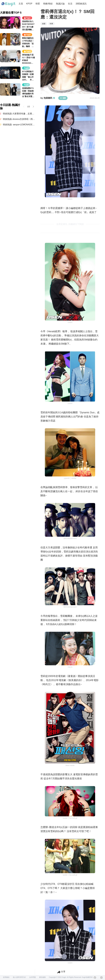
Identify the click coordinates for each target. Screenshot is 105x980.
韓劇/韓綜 (48, 4)
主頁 (21, 4)
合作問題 (33, 977)
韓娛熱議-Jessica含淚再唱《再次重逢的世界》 (19, 119)
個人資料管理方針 (19, 977)
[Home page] (8, 4)
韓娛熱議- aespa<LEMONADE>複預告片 (19, 125)
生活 (70, 4)
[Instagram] (101, 978)
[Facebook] (95, 978)
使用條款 (6, 977)
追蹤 (63, 98)
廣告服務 (42, 977)
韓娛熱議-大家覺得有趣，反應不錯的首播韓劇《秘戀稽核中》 (19, 114)
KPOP (29, 4)
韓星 (38, 4)
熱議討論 (60, 4)
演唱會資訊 (81, 4)
